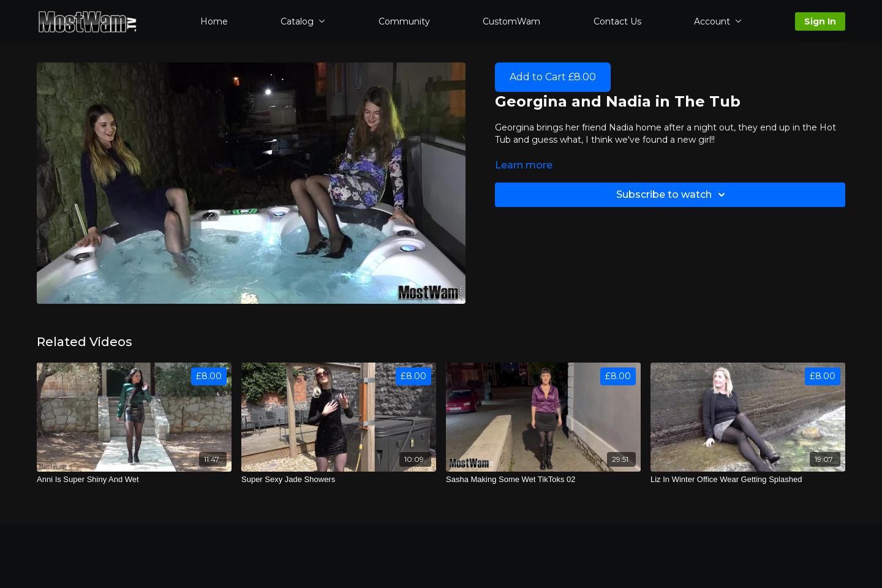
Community (404, 21)
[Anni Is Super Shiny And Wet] (134, 480)
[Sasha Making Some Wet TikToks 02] (543, 480)
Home (214, 21)
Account (718, 21)
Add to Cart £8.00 (553, 77)
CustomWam (511, 21)
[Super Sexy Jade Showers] (339, 480)
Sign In (820, 21)
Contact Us (617, 21)
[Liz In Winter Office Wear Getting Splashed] (748, 480)
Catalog (303, 21)
